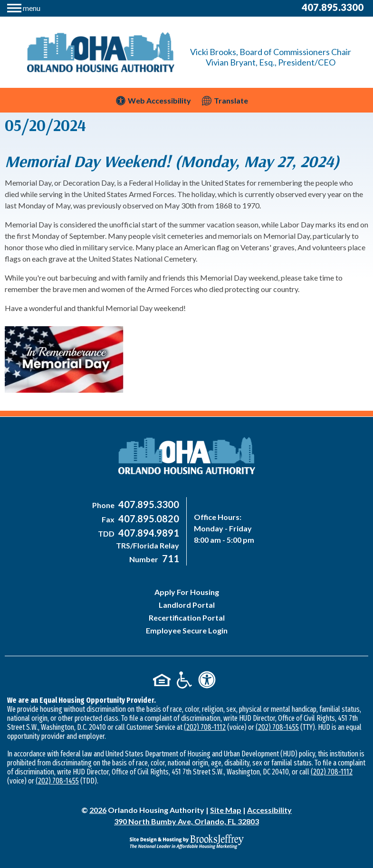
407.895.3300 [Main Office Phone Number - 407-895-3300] (333, 7)
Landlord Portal (187, 605)
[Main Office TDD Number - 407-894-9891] (148, 533)
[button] (24, 7)
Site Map (226, 810)
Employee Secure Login (187, 630)
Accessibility (269, 810)
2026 (98, 810)
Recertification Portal (187, 618)
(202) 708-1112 (205, 727)
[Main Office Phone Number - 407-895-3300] (148, 505)
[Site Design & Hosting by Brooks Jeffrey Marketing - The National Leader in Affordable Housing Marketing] (186, 841)
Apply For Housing (187, 592)
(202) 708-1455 (277, 727)
